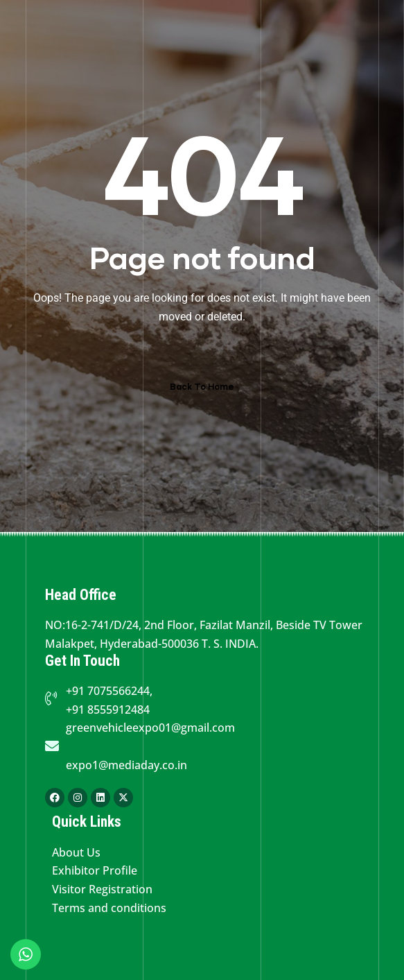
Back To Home (202, 387)
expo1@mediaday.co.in (126, 765)
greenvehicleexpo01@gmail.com (150, 728)
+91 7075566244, (109, 691)
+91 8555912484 (108, 710)
